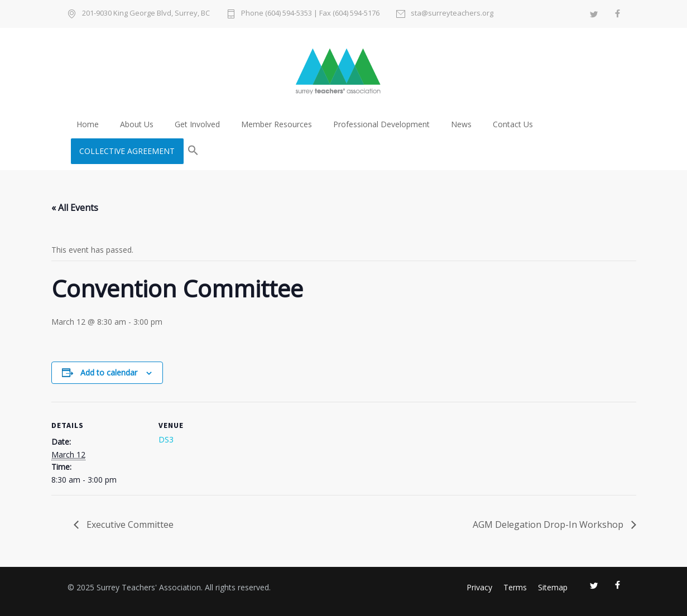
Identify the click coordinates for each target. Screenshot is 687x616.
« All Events (75, 208)
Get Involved (197, 124)
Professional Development (381, 124)
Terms (515, 587)
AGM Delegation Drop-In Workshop (549, 524)
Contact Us (513, 124)
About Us (137, 124)
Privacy (479, 587)
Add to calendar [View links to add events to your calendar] (109, 372)
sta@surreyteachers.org (452, 14)
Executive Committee (129, 524)
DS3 (166, 439)
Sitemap (553, 587)
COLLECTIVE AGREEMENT (127, 151)
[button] (193, 151)
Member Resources (277, 124)
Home (88, 124)
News (461, 124)
